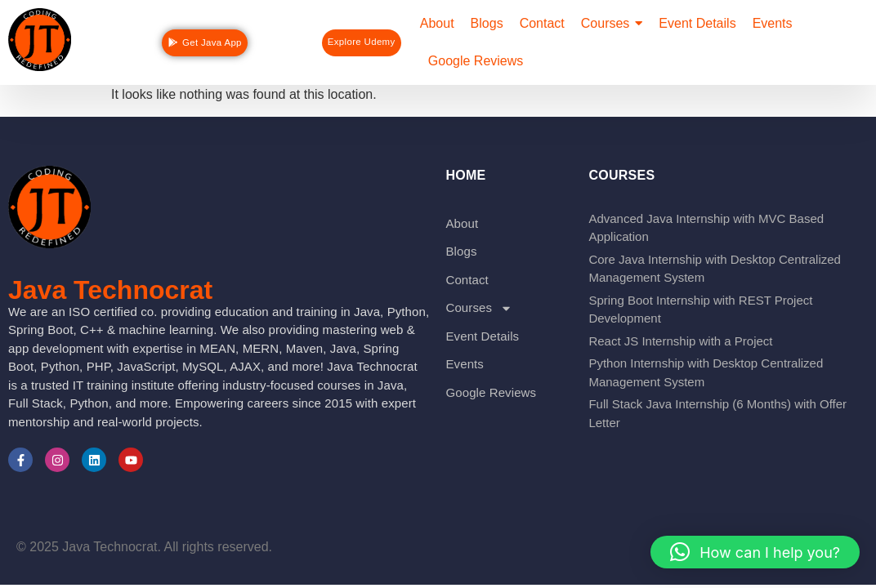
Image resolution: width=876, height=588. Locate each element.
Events (464, 364)
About (462, 223)
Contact (467, 280)
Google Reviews (491, 392)
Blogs (461, 251)
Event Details (482, 336)
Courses (479, 308)
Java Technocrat (110, 290)
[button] (755, 552)
